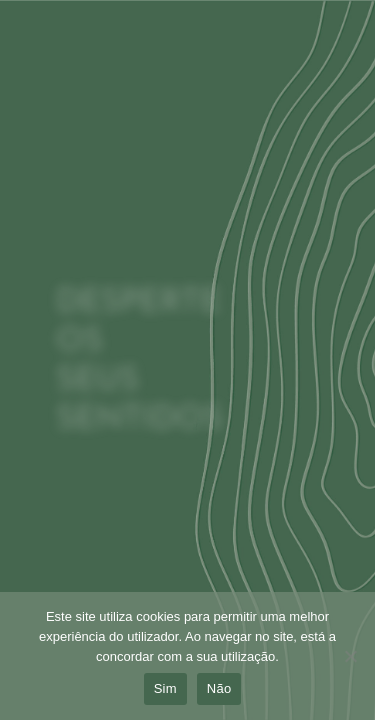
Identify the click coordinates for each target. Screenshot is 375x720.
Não (219, 688)
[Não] (350, 662)
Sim (165, 688)
